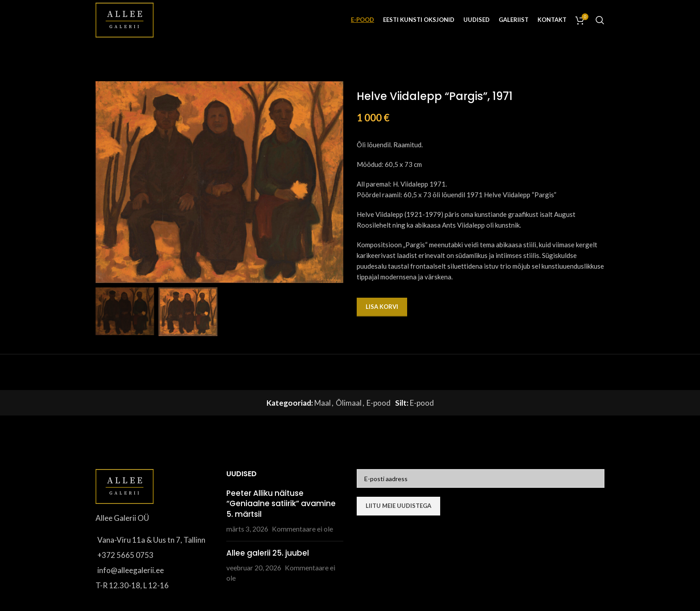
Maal (323, 403)
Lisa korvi (382, 307)
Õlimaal (349, 403)
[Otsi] (600, 20)
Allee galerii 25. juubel (268, 553)
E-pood (379, 403)
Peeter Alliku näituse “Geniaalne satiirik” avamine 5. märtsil (281, 504)
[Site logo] (125, 19)
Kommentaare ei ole (302, 529)
